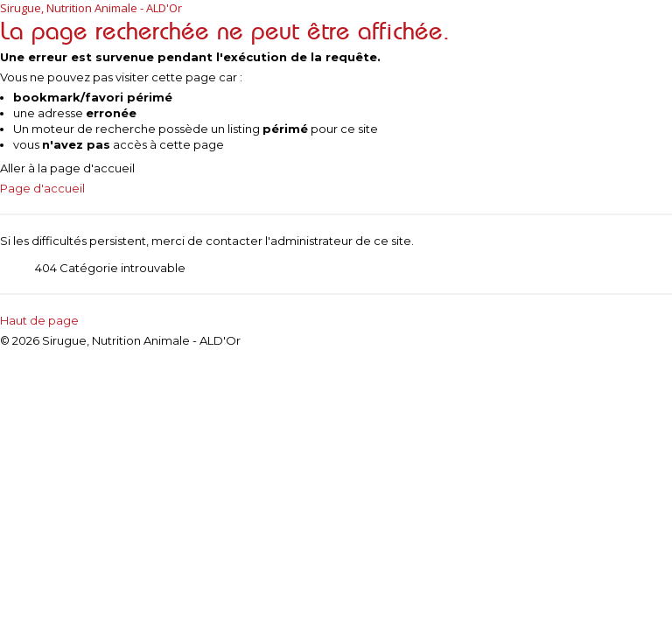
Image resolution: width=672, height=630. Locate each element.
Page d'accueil (42, 188)
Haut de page (39, 320)
